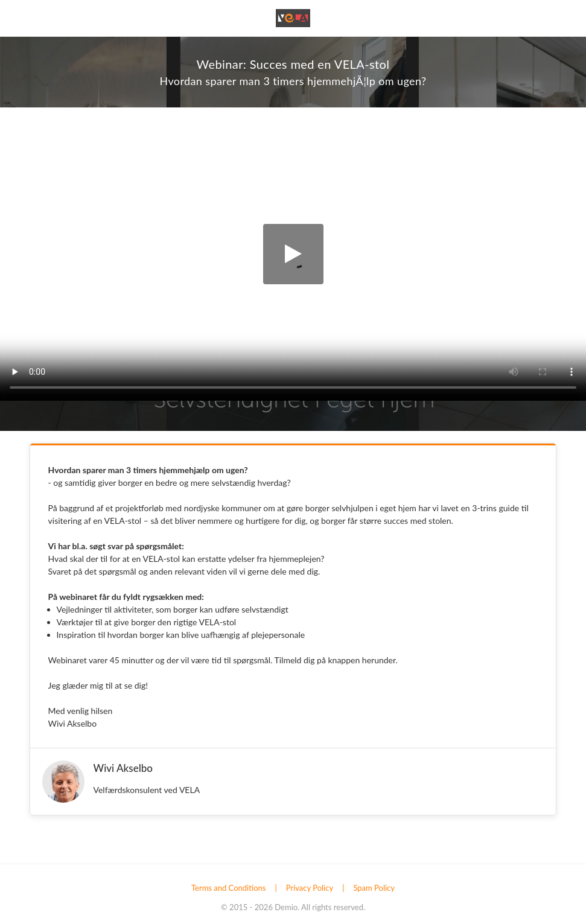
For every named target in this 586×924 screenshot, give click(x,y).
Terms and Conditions (229, 888)
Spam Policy (374, 888)
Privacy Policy (310, 888)
